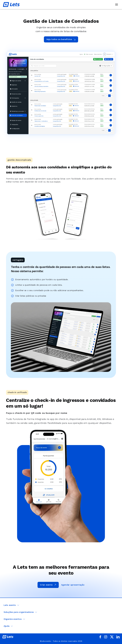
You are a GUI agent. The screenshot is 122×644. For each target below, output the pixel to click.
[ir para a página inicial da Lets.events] (8, 637)
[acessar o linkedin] (118, 637)
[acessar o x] (112, 637)
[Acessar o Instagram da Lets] (106, 637)
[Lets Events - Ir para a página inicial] (11, 5)
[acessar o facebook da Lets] (100, 637)
